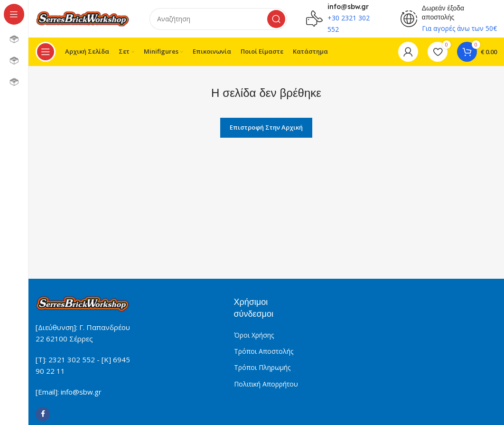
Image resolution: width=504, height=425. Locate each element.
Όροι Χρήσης (254, 335)
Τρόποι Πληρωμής (262, 368)
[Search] (218, 19)
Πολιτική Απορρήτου (266, 384)
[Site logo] (83, 18)
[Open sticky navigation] (46, 52)
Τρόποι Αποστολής (264, 352)
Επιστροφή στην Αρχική (266, 128)
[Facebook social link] (43, 415)
